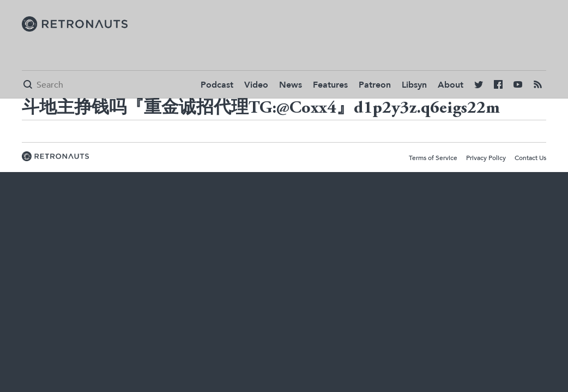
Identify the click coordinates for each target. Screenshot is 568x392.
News (291, 85)
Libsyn (414, 85)
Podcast (217, 85)
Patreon (375, 85)
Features (330, 85)
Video (256, 85)
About (451, 85)
